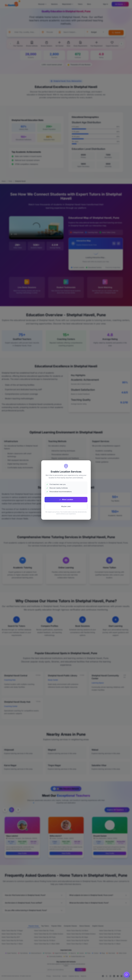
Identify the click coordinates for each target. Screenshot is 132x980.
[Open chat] (127, 974)
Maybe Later (66, 506)
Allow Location (66, 500)
